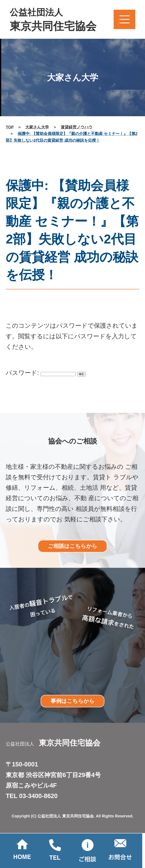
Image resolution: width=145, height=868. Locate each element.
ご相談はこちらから (73, 546)
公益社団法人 (53, 20)
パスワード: (41, 373)
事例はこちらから (73, 701)
